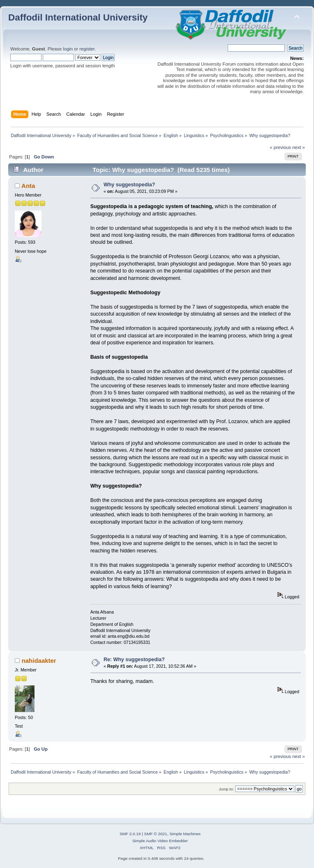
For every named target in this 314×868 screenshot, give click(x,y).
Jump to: (226, 789)
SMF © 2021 (156, 834)
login (68, 49)
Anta (28, 186)
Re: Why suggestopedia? (134, 660)
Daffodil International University (78, 17)
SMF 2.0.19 (130, 834)
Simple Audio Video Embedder (160, 841)
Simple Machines (185, 834)
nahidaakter (39, 661)
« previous (280, 147)
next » (299, 147)
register (87, 49)
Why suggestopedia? (129, 185)
